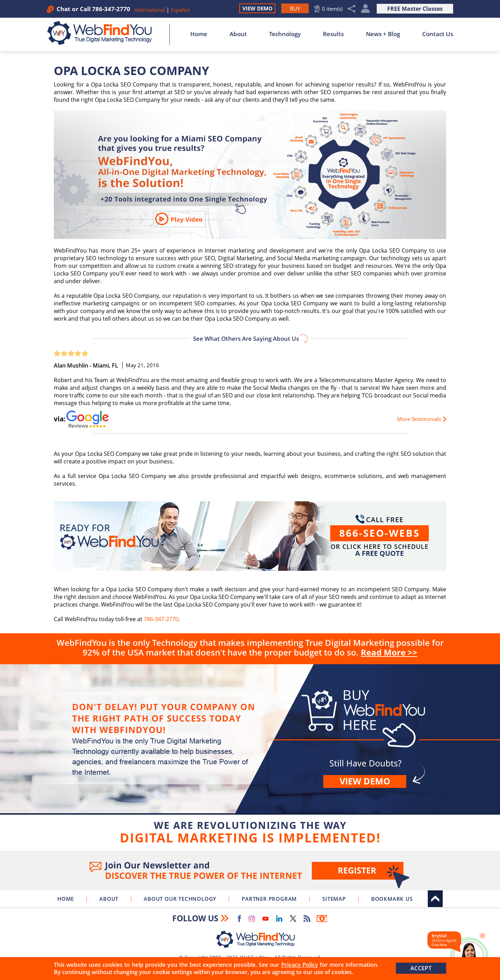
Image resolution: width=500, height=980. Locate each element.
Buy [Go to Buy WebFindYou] (250, 756)
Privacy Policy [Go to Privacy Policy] (300, 965)
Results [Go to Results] (333, 34)
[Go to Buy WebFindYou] (295, 8)
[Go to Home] (103, 33)
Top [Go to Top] (435, 899)
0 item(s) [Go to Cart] (332, 9)
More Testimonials (419, 419)
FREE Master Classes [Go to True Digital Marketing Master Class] (415, 9)
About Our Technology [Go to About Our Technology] (180, 899)
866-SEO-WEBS (380, 533)
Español (180, 10)
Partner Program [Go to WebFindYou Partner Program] (269, 899)
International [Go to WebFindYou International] (150, 10)
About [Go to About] (238, 34)
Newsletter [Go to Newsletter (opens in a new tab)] (322, 919)
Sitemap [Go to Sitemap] (334, 899)
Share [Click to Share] (352, 9)
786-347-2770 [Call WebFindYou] (111, 9)
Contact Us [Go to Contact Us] (438, 34)
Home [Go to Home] (199, 34)
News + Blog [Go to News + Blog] (383, 34)
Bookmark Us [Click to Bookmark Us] (392, 899)
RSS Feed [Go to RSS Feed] (307, 919)
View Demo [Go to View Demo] (257, 8)
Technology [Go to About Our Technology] (285, 34)
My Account (365, 9)
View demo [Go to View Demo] (365, 781)
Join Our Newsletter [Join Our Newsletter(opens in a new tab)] (250, 871)
